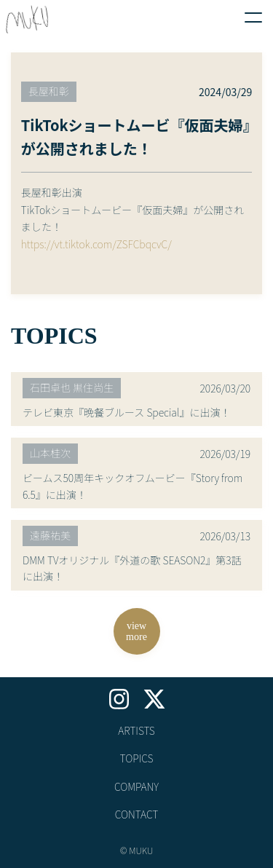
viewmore (136, 631)
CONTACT (137, 814)
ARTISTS (136, 730)
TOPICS (136, 758)
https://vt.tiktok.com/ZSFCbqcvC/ (96, 244)
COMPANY (136, 786)
